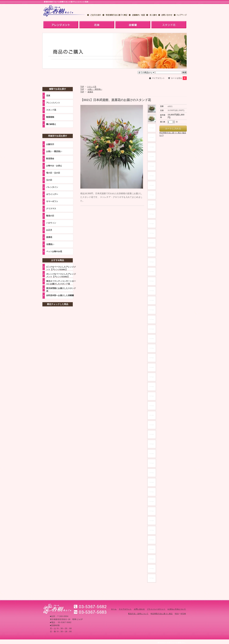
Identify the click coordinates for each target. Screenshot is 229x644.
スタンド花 (92, 87)
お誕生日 (50, 144)
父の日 (49, 180)
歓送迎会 (50, 159)
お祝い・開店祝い (95, 89)
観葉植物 (50, 117)
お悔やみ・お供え (54, 166)
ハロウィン (51, 223)
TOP (82, 87)
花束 (48, 96)
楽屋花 (90, 92)
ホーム (114, 609)
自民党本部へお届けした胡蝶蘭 (60, 295)
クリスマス (51, 209)
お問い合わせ (139, 609)
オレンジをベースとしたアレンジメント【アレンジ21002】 (61, 275)
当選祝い (50, 244)
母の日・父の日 (53, 173)
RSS (177, 614)
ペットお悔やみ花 (54, 251)
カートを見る (179, 78)
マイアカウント (158, 78)
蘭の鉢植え (51, 124)
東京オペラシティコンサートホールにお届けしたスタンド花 (61, 282)
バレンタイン (52, 187)
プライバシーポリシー (156, 609)
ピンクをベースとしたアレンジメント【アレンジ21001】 (61, 268)
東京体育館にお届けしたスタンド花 (61, 290)
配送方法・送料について (138, 614)
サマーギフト (52, 201)
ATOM (183, 614)
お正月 (49, 230)
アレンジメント (53, 103)
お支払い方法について (177, 609)
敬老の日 (50, 216)
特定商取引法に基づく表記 (162, 614)
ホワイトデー (52, 194)
